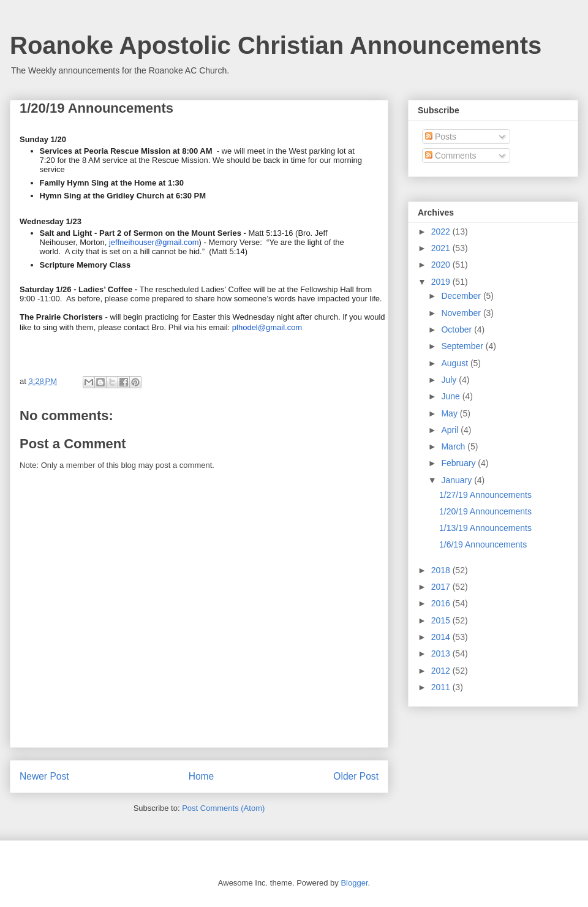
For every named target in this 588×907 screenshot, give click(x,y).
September (463, 346)
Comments (451, 156)
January (458, 480)
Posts (441, 137)
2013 (442, 653)
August (455, 363)
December (462, 296)
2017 (442, 587)
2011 (442, 687)
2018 (442, 570)
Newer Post (44, 776)
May (450, 413)
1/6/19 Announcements (483, 544)
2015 (442, 620)
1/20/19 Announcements (485, 511)
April (451, 430)
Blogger (354, 883)
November (462, 313)
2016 (442, 603)
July (450, 380)
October (458, 329)
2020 (442, 265)
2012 (442, 671)
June (451, 396)
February (459, 463)
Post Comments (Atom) (223, 808)
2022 (442, 231)
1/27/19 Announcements (485, 495)
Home (202, 776)
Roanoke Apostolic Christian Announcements (276, 45)
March (454, 446)
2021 (442, 248)
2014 (442, 637)
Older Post (356, 776)
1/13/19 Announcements (485, 528)
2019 (442, 282)
